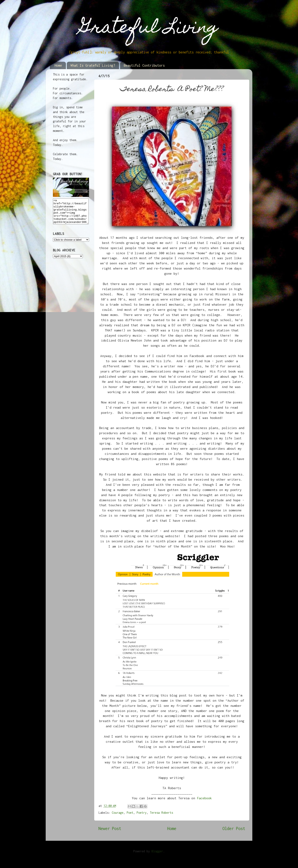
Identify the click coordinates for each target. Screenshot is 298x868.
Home (58, 65)
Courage (118, 813)
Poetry (142, 813)
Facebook (204, 798)
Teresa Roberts (161, 813)
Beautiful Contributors (144, 65)
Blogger (157, 851)
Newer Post (110, 828)
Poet (130, 813)
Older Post (234, 828)
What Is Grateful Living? (93, 65)
